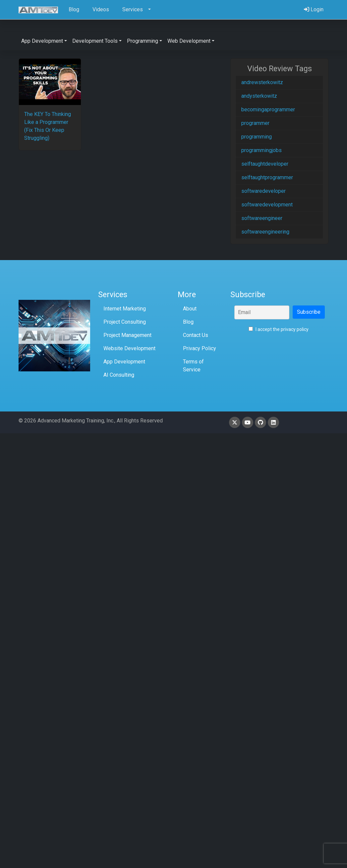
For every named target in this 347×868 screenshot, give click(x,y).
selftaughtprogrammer (267, 177)
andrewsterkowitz (262, 82)
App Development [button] (42, 41)
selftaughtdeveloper (265, 164)
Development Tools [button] (95, 41)
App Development (124, 362)
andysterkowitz (259, 96)
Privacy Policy (200, 348)
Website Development (129, 348)
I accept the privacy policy (279, 329)
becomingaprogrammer (268, 109)
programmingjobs (261, 150)
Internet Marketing (125, 309)
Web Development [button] (189, 41)
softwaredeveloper (263, 191)
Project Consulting (125, 322)
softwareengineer (262, 218)
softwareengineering (265, 232)
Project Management (127, 335)
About (190, 309)
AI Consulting (119, 375)
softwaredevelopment (267, 205)
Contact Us (196, 335)
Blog (188, 322)
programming (257, 137)
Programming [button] (143, 41)
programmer (255, 123)
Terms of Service (193, 366)
